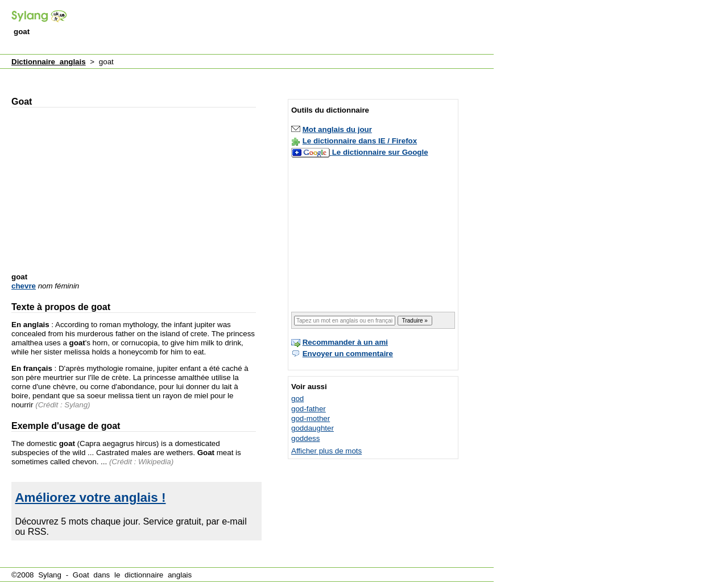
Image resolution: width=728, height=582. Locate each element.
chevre (24, 286)
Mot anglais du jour (337, 129)
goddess (305, 438)
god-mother (311, 418)
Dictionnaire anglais (49, 62)
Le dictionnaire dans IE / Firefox (360, 141)
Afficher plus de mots (326, 451)
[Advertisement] (287, 28)
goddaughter (313, 428)
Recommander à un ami (345, 342)
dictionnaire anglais (158, 575)
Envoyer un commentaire (348, 354)
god (297, 399)
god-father (309, 409)
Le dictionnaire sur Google (380, 152)
